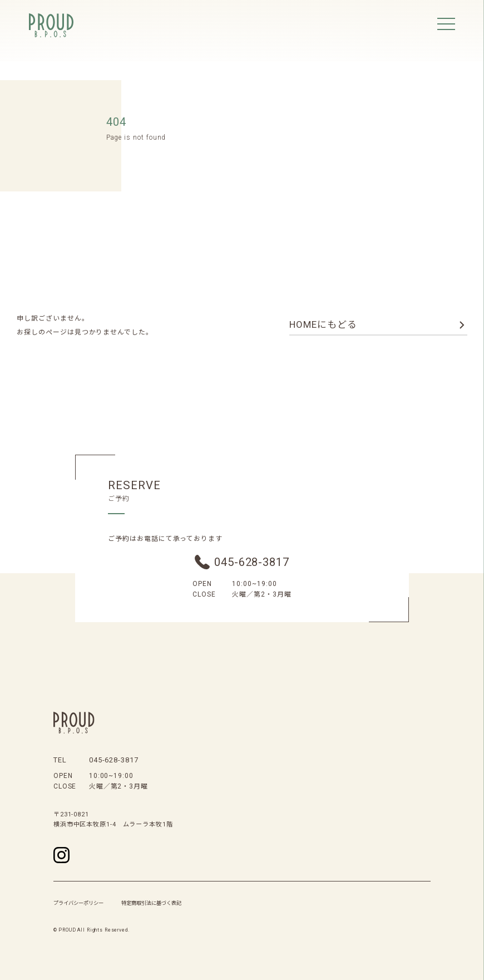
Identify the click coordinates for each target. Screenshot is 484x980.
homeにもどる (323, 324)
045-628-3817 (252, 562)
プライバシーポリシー (78, 903)
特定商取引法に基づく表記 (151, 903)
